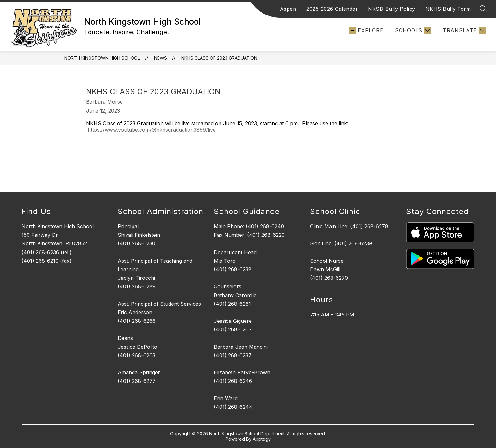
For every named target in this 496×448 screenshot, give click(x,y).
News (161, 58)
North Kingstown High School (102, 58)
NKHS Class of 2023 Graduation (219, 58)
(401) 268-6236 (40, 252)
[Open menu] (366, 31)
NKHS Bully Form (448, 9)
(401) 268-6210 (40, 261)
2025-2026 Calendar (332, 9)
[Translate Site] (464, 31)
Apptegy (262, 439)
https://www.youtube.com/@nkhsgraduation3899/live (152, 130)
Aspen (288, 9)
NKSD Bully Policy (392, 9)
